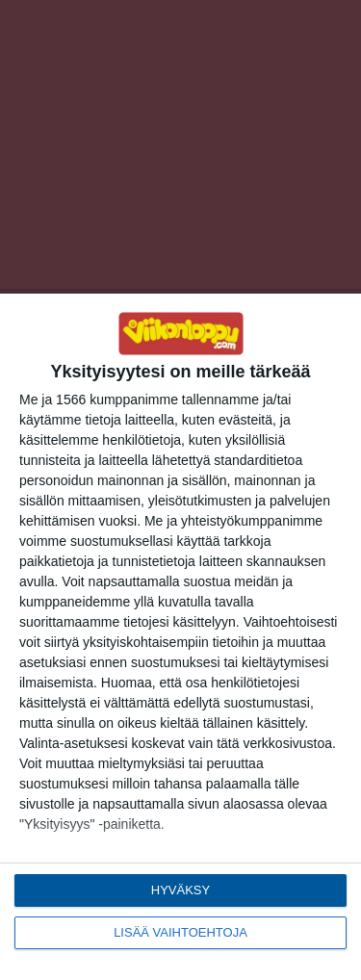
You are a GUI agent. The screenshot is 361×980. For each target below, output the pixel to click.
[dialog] (180, 637)
